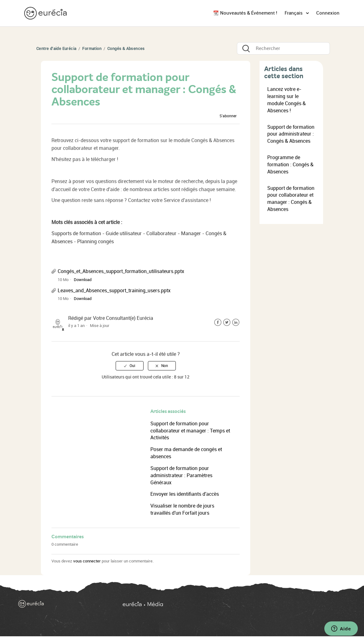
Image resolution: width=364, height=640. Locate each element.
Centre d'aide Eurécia (56, 49)
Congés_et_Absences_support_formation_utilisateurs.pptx (121, 271)
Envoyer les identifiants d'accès (185, 494)
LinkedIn (236, 322)
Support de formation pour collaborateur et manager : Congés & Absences (291, 199)
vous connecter (87, 561)
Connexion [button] (328, 13)
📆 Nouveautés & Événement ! (245, 13)
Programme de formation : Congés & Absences (290, 165)
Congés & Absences (126, 49)
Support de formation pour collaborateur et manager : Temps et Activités (190, 431)
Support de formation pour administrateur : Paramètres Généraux (181, 475)
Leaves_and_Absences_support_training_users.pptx (114, 291)
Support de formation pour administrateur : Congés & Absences (291, 134)
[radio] (130, 366)
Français (294, 13)
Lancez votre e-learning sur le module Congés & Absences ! (286, 100)
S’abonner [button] (228, 116)
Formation (92, 49)
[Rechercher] (283, 48)
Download (83, 280)
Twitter (227, 322)
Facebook (218, 322)
